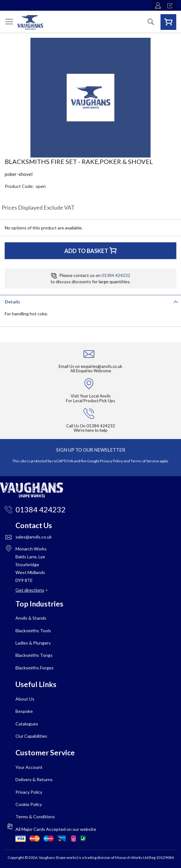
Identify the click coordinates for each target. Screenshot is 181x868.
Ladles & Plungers (33, 643)
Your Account (29, 767)
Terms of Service (145, 461)
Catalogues (27, 724)
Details (12, 302)
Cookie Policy (29, 804)
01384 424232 (116, 275)
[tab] (90, 301)
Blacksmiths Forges (35, 668)
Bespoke (24, 711)
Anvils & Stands (31, 618)
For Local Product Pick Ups (90, 401)
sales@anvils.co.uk (34, 537)
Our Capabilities (31, 736)
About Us (25, 699)
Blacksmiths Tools (33, 631)
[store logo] (30, 23)
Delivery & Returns (34, 779)
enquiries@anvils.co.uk (102, 366)
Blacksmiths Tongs (34, 655)
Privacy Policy (111, 461)
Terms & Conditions (35, 817)
